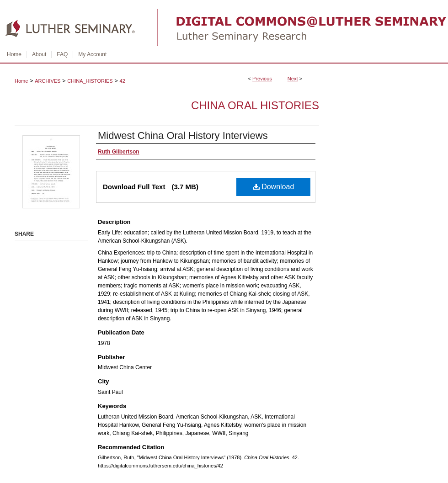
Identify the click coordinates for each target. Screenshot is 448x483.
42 (123, 81)
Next (293, 79)
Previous (262, 79)
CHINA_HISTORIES (90, 81)
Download (274, 187)
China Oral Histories (255, 105)
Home (21, 81)
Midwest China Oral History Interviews (183, 135)
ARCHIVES (48, 81)
